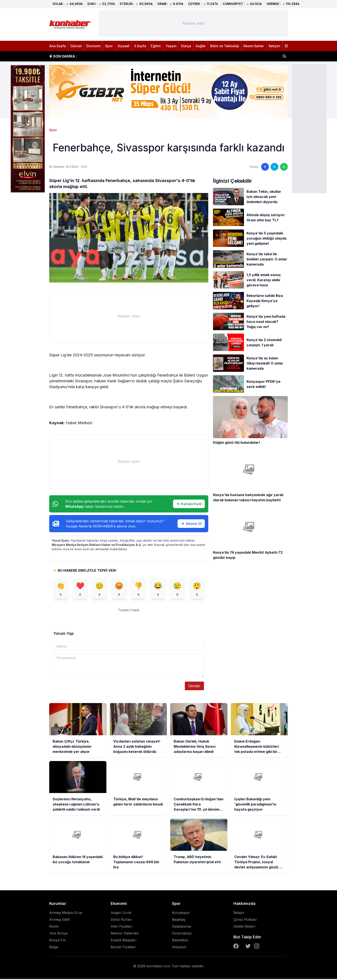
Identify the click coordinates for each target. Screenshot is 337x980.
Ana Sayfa (57, 46)
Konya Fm (57, 941)
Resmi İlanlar (254, 46)
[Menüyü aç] (286, 46)
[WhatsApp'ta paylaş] (284, 167)
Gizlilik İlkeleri (244, 927)
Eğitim (156, 46)
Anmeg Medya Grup (66, 914)
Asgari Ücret (121, 914)
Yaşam (171, 46)
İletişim (274, 46)
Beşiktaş (179, 921)
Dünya (186, 46)
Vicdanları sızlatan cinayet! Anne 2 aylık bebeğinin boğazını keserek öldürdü (148, 56)
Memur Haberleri (125, 934)
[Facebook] (236, 947)
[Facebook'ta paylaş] (265, 167)
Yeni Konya (58, 934)
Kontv (54, 927)
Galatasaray (182, 927)
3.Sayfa (140, 46)
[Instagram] (257, 947)
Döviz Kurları (121, 921)
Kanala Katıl (189, 504)
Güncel (76, 46)
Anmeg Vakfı (60, 921)
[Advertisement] (309, 128)
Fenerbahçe (182, 934)
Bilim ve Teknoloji (225, 46)
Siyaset (123, 46)
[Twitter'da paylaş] (274, 167)
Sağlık (201, 46)
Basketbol (180, 941)
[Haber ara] (284, 56)
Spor (109, 46)
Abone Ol (191, 524)
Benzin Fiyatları (123, 948)
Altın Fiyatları (121, 927)
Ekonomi (93, 46)
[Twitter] (248, 947)
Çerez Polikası (245, 921)
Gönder (194, 687)
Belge (54, 948)
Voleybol (179, 948)
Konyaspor (181, 914)
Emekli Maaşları (123, 941)
